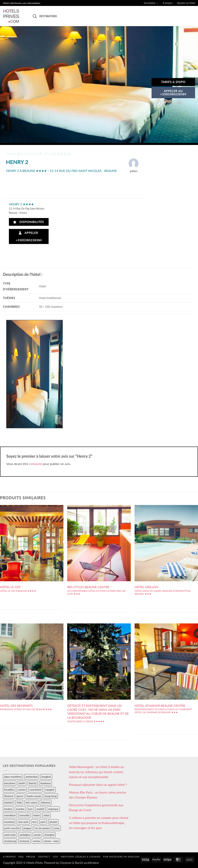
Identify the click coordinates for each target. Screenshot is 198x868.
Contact (44, 857)
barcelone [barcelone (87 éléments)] (10, 783)
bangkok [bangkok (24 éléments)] (46, 777)
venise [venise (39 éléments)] (37, 841)
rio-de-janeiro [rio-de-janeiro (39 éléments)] (42, 828)
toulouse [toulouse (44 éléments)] (24, 841)
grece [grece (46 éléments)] (20, 796)
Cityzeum (66, 863)
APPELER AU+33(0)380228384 (173, 92)
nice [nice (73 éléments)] (34, 822)
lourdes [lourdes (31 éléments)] (20, 809)
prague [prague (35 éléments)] (27, 828)
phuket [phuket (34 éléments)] (53, 822)
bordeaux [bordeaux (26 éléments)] (46, 783)
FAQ (21, 857)
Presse (31, 857)
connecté (36, 464)
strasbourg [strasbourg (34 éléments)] (10, 841)
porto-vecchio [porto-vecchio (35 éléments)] (12, 828)
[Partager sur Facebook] (158, 102)
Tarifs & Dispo (173, 82)
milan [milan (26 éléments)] (46, 815)
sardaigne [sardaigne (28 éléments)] (25, 835)
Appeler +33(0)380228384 (29, 236)
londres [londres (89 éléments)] (8, 809)
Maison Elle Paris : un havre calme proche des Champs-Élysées (98, 795)
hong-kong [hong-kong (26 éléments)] (51, 796)
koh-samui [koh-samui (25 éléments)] (31, 802)
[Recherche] (35, 16)
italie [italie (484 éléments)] (19, 802)
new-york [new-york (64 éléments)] (23, 822)
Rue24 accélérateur (87, 863)
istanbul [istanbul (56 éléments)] (8, 802)
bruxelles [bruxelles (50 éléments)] (9, 790)
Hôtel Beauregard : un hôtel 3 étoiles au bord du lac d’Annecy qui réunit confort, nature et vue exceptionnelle (96, 772)
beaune (66, 154)
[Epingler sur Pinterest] (179, 102)
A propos (168, 3)
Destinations (48, 16)
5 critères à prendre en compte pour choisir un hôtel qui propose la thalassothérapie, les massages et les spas (99, 823)
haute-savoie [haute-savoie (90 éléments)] (34, 796)
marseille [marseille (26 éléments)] (25, 815)
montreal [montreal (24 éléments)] (9, 822)
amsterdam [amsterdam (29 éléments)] (32, 777)
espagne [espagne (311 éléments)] (50, 790)
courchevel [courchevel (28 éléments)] (35, 790)
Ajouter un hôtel (186, 3)
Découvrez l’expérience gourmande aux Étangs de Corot (96, 807)
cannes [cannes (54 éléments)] (22, 790)
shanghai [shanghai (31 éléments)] (49, 835)
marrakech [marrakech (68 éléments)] (10, 815)
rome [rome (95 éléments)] (57, 828)
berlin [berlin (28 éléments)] (22, 783)
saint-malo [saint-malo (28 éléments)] (10, 835)
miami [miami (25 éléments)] (37, 815)
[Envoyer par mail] (172, 102)
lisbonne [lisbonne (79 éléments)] (46, 802)
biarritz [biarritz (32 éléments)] (33, 783)
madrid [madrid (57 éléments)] (40, 809)
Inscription (151, 3)
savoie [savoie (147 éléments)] (37, 835)
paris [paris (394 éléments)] (43, 822)
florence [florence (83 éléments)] (9, 796)
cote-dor (49, 154)
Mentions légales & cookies (81, 857)
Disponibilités (29, 222)
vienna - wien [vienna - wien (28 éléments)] (51, 841)
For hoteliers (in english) (121, 857)
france (11, 154)
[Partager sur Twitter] (165, 102)
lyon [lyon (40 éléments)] (30, 809)
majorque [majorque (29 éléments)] (53, 809)
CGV (55, 857)
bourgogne (29, 154)
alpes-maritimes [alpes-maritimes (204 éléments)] (13, 777)
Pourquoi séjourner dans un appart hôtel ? (98, 785)
